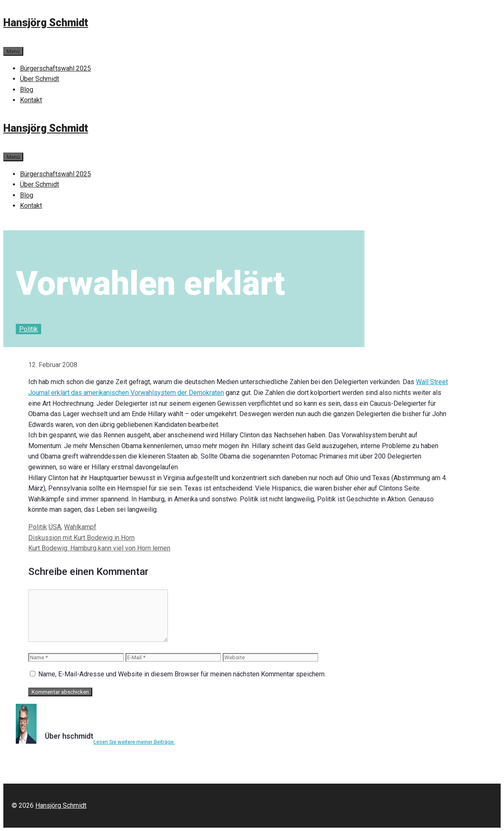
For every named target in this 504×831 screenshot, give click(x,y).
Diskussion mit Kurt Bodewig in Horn (81, 538)
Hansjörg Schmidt (46, 23)
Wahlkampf (80, 527)
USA (55, 527)
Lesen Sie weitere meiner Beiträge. (134, 742)
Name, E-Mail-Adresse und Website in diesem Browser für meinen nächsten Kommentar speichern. (182, 674)
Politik (28, 329)
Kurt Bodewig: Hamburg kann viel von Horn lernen (99, 548)
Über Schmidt (39, 79)
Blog (27, 90)
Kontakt (31, 100)
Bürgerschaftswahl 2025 (55, 68)
